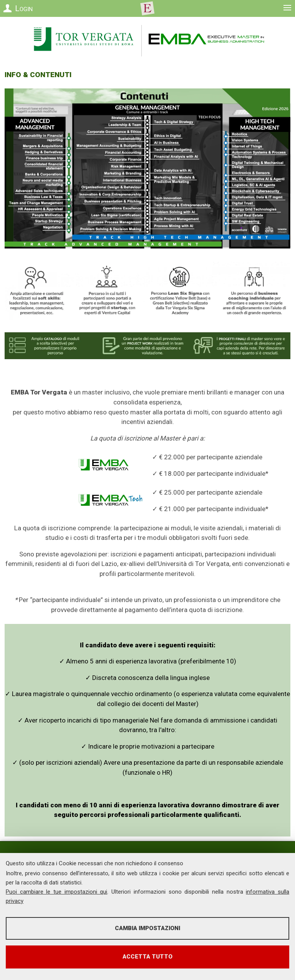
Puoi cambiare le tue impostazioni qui (56, 892)
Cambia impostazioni (147, 928)
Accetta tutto (147, 957)
